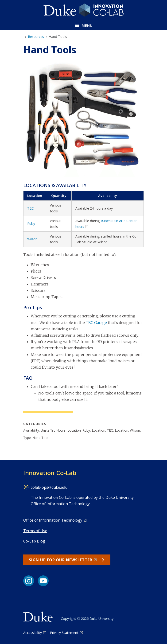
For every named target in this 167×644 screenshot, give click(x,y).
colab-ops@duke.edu (49, 487)
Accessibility (33, 633)
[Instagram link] (29, 581)
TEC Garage (96, 323)
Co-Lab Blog (34, 541)
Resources (36, 37)
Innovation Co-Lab (50, 473)
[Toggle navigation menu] (83, 25)
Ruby (31, 224)
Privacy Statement (64, 633)
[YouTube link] (43, 581)
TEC (30, 208)
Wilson (32, 239)
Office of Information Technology (53, 520)
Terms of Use (35, 531)
